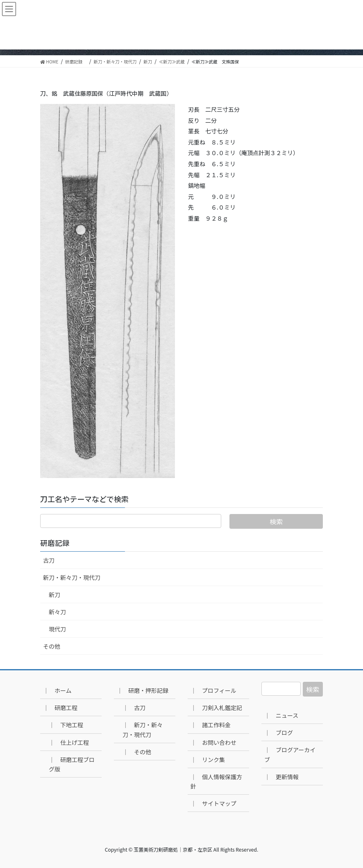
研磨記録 (59, 543)
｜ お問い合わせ (213, 742)
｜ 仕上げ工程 (69, 742)
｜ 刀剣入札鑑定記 (216, 708)
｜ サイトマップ (213, 803)
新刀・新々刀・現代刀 (72, 577)
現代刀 (57, 629)
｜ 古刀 (134, 708)
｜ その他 (137, 752)
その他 (52, 646)
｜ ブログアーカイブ (290, 754)
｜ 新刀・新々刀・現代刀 (143, 729)
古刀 (49, 560)
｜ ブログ (279, 733)
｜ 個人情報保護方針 (216, 781)
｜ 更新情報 (281, 777)
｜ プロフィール (213, 690)
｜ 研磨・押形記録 (143, 690)
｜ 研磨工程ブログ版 (72, 764)
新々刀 (57, 612)
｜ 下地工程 (66, 725)
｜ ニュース (281, 715)
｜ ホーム (57, 690)
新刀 (54, 595)
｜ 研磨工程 (60, 708)
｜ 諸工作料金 (211, 725)
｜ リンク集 (208, 760)
